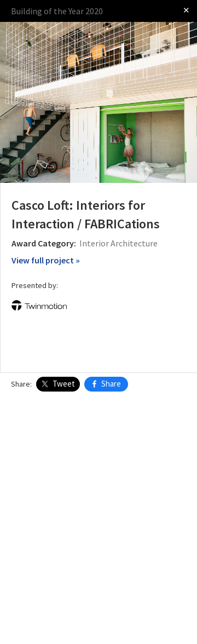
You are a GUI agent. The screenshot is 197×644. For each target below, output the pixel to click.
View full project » (46, 260)
